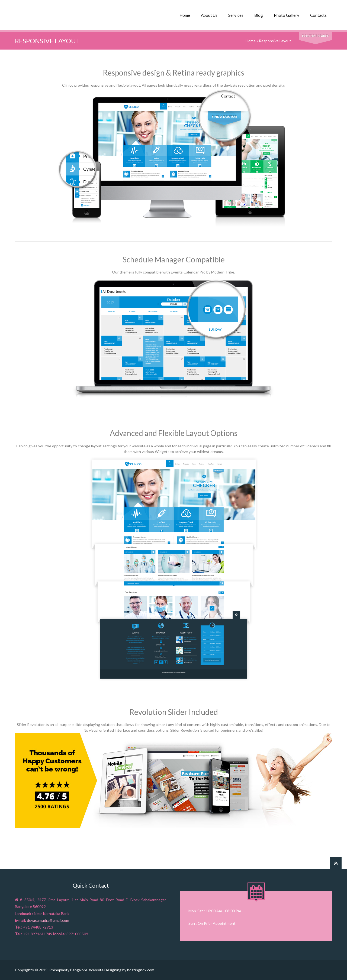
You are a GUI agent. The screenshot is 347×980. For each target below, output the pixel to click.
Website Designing (105, 970)
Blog (259, 15)
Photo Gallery (287, 15)
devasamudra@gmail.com (48, 920)
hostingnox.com (141, 970)
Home (185, 15)
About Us (209, 15)
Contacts (318, 15)
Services (236, 15)
